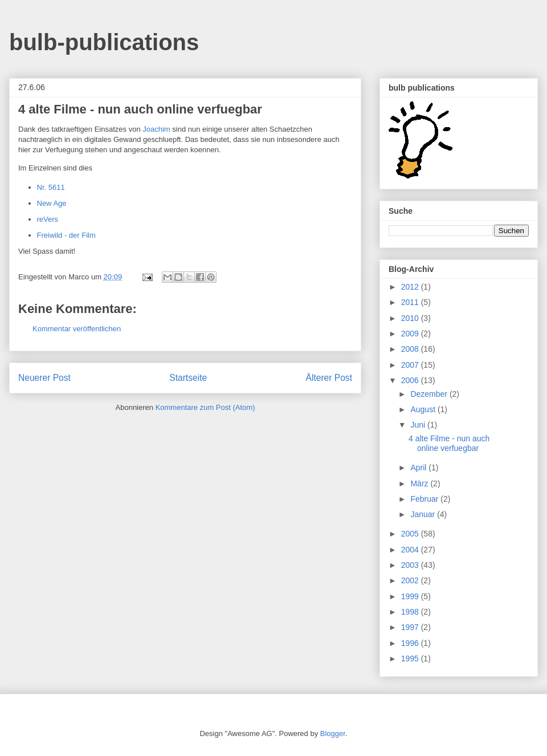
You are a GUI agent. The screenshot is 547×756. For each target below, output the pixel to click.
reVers (48, 219)
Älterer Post (329, 378)
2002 (411, 580)
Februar (425, 499)
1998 (411, 612)
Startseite (188, 378)
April (419, 468)
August (424, 409)
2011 (411, 302)
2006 (411, 380)
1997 (411, 627)
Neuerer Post (44, 378)
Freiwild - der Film (66, 235)
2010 (411, 318)
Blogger (333, 733)
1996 (411, 643)
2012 (411, 287)
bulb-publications (104, 42)
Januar (424, 514)
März (420, 483)
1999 (411, 596)
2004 (411, 550)
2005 (411, 534)
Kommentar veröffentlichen (77, 329)
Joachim (156, 129)
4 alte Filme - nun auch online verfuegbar (449, 443)
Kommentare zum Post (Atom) (205, 407)
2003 (411, 565)
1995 (411, 659)
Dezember (430, 394)
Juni (419, 425)
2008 (411, 349)
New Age (52, 203)
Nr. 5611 (51, 187)
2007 (411, 365)
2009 (411, 334)
